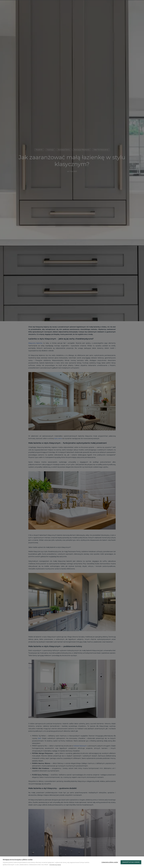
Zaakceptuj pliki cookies (131, 862)
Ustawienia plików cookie (110, 862)
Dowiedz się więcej (55, 865)
